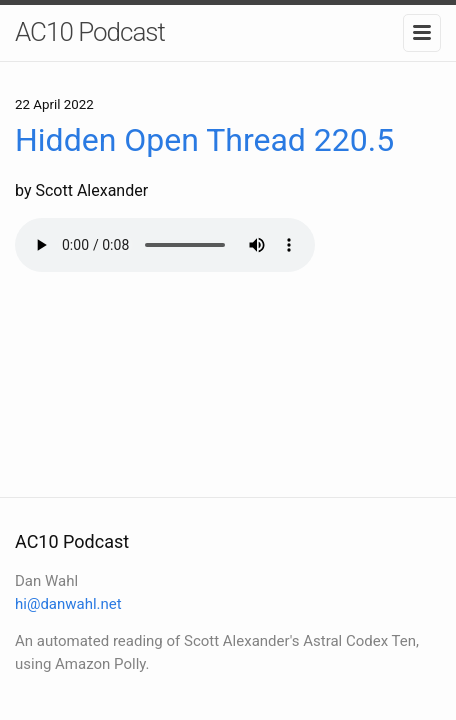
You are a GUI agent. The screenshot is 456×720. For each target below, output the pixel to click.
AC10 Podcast (90, 32)
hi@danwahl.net (68, 604)
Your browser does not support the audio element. (165, 245)
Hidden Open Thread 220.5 (204, 140)
